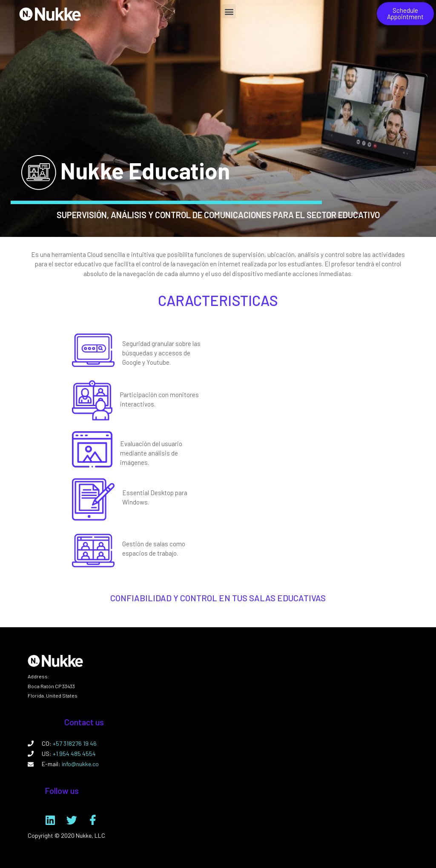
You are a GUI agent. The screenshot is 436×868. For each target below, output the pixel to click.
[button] (229, 11)
